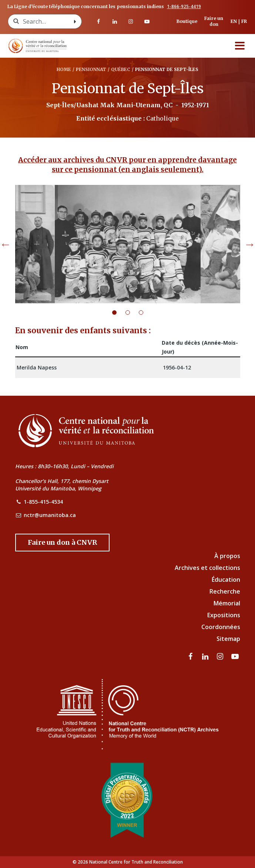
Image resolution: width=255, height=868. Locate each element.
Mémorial (227, 603)
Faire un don (214, 21)
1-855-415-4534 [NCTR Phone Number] (43, 502)
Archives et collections (207, 568)
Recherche (225, 591)
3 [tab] (145, 313)
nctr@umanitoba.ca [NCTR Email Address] (50, 515)
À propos (227, 556)
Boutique (187, 21)
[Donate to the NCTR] (62, 543)
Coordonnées (221, 627)
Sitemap (228, 639)
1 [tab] (119, 313)
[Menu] (240, 46)
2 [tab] (132, 313)
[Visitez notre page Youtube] (147, 21)
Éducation (226, 580)
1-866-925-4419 (184, 7)
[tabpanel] (128, 244)
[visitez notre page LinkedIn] (115, 21)
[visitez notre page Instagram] (131, 21)
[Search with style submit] (75, 21)
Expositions (224, 615)
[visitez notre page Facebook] (98, 21)
